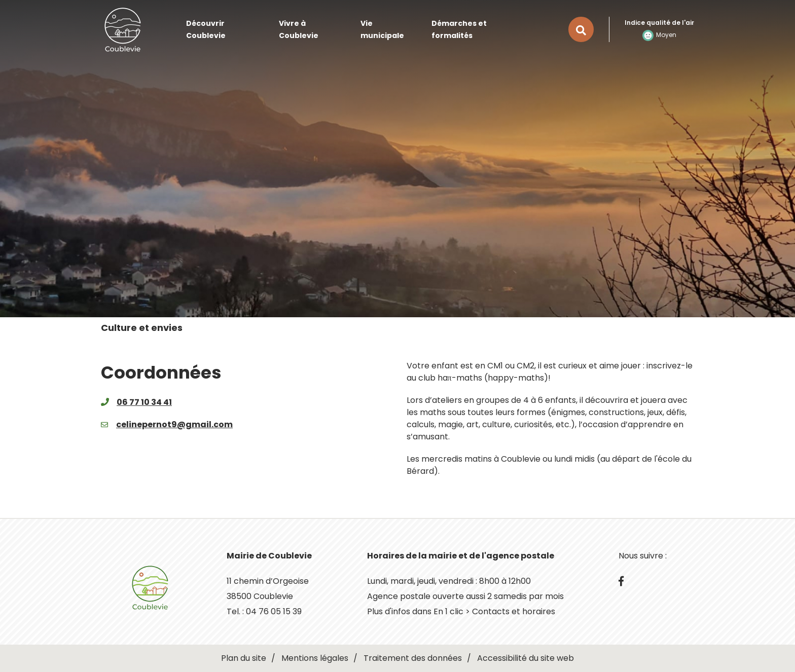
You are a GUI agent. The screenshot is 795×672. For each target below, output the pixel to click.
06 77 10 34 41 (144, 402)
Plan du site (244, 658)
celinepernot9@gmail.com (174, 424)
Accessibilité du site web (526, 658)
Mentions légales (315, 658)
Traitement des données (413, 658)
